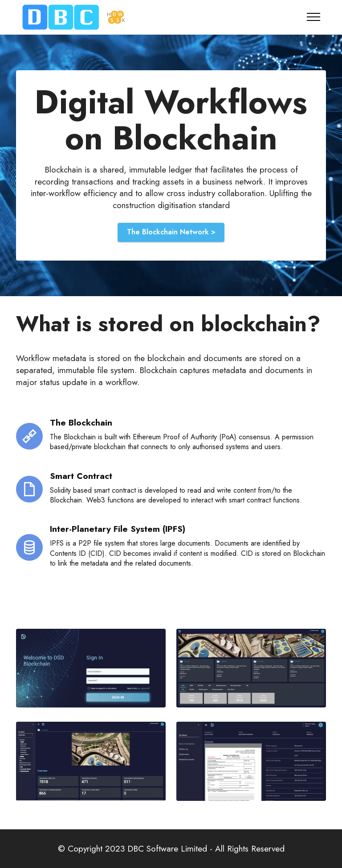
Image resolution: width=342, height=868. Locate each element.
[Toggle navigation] (314, 17)
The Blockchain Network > (171, 232)
